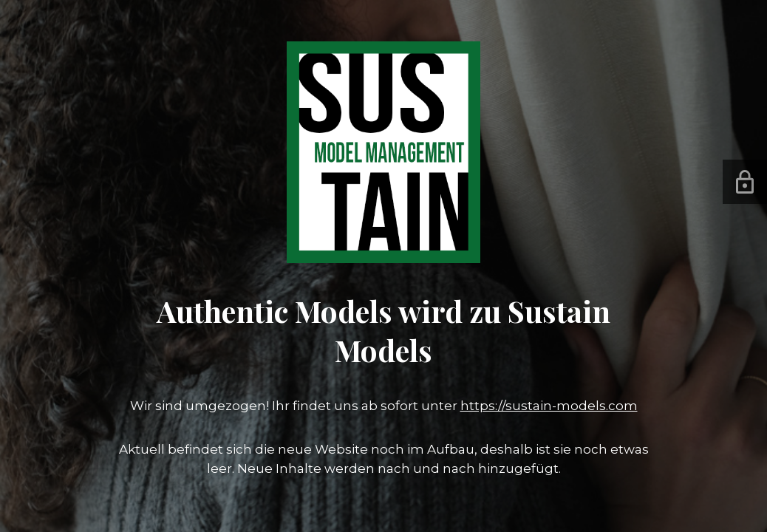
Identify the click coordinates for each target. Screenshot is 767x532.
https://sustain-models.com (549, 406)
